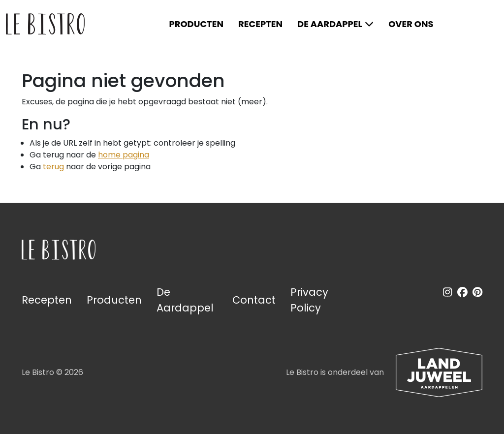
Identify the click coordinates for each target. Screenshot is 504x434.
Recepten (260, 24)
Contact (254, 300)
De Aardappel (330, 24)
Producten (196, 24)
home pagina (124, 155)
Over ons (411, 24)
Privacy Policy (309, 300)
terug (53, 167)
